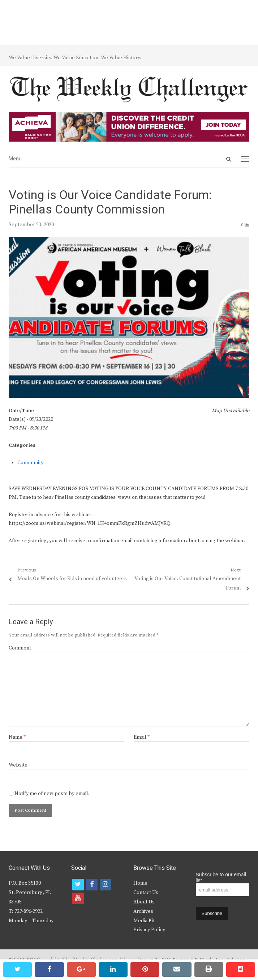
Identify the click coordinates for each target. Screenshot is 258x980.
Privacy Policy (149, 930)
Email (142, 737)
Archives (143, 911)
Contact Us (146, 893)
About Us (144, 902)
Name (17, 737)
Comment (20, 648)
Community (30, 463)
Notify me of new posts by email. (52, 794)
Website (18, 765)
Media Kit (144, 921)
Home (140, 883)
